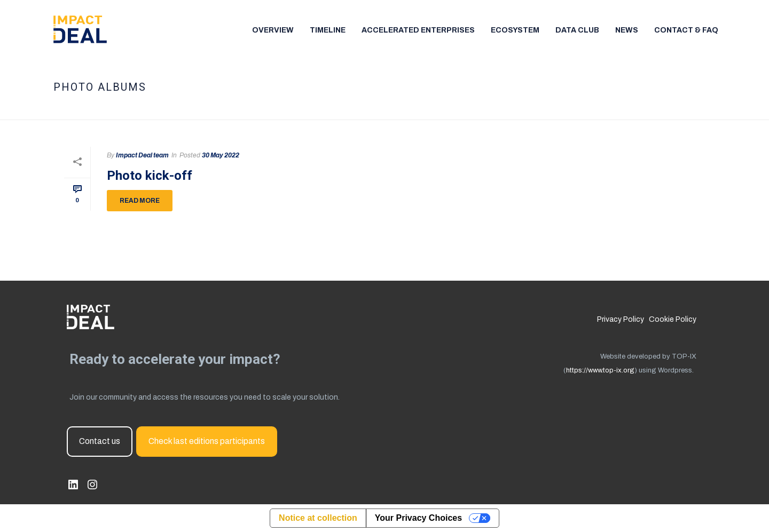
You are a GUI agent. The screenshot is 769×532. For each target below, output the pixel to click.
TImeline (328, 30)
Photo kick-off (150, 176)
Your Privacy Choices (418, 518)
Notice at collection (318, 518)
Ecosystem (515, 30)
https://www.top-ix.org (600, 370)
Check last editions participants (207, 441)
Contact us (100, 441)
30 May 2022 (221, 155)
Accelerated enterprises (418, 30)
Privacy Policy (621, 319)
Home (645, 110)
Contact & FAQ (686, 30)
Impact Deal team (142, 155)
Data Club (577, 30)
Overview (273, 30)
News (627, 30)
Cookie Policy (673, 319)
